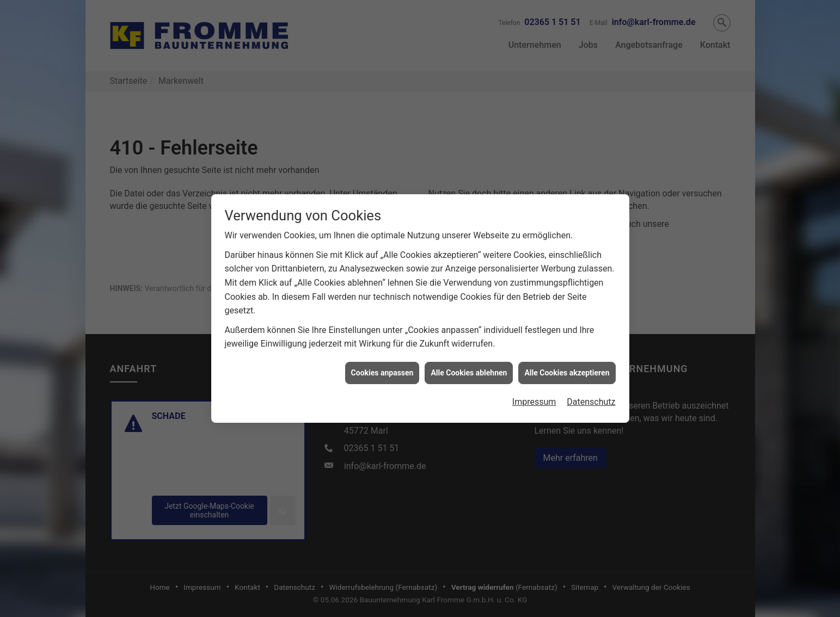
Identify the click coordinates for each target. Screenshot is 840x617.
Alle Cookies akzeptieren (567, 367)
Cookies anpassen (382, 367)
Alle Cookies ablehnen (469, 367)
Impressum (534, 396)
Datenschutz (591, 396)
